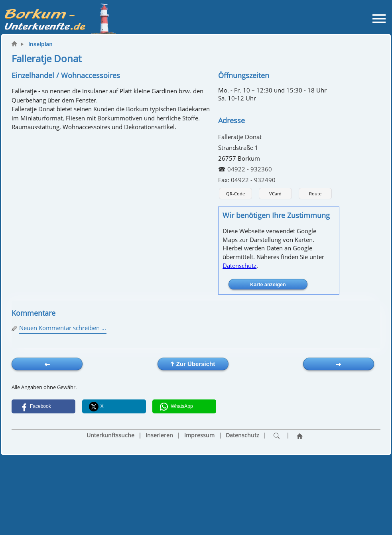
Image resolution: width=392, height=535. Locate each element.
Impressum (199, 435)
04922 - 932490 (253, 180)
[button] (43, 406)
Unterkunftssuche (110, 435)
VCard (275, 194)
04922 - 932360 (250, 169)
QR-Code (235, 194)
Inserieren (159, 435)
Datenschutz (239, 266)
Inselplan (40, 44)
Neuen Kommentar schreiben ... (63, 328)
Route (315, 194)
